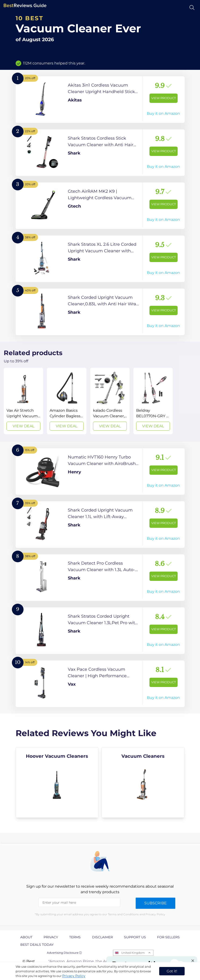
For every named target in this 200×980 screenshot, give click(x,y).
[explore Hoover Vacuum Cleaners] (57, 782)
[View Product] (100, 100)
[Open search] (192, 8)
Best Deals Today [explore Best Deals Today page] (37, 945)
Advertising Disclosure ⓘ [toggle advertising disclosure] (64, 953)
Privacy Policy (74, 976)
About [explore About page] (26, 937)
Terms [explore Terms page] (75, 937)
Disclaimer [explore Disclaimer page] (102, 937)
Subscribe (155, 903)
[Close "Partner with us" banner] (193, 961)
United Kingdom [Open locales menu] (133, 953)
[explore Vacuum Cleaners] (143, 782)
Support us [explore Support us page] (135, 937)
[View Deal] (23, 401)
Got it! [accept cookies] (172, 971)
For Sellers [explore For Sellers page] (168, 937)
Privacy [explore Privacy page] (51, 937)
